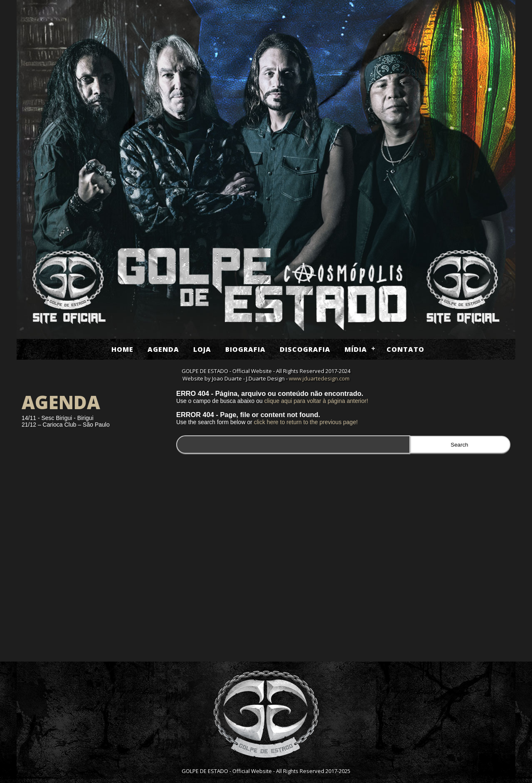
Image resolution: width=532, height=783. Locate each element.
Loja (202, 349)
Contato (405, 349)
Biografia (245, 349)
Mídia (356, 349)
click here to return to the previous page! (306, 422)
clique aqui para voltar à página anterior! (316, 401)
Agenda (163, 349)
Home (122, 349)
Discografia (305, 349)
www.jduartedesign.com (319, 378)
